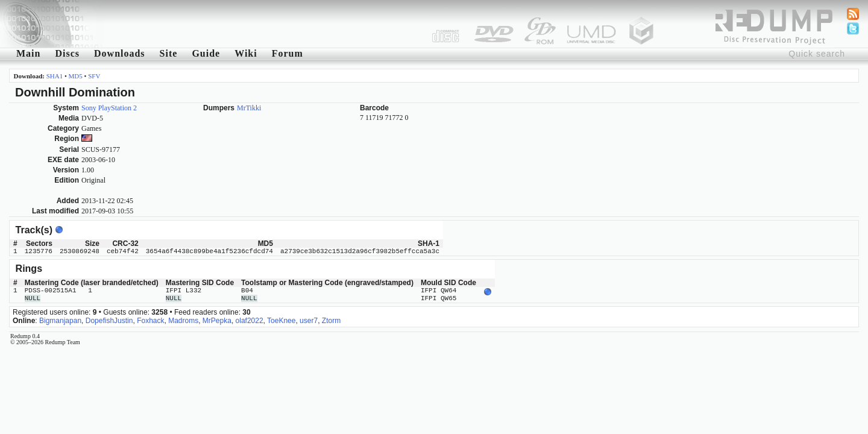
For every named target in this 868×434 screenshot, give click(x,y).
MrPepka (217, 321)
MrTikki (249, 108)
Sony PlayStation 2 (109, 108)
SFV (94, 76)
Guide (206, 53)
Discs (67, 53)
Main (28, 53)
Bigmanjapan (60, 321)
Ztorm (331, 321)
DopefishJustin (109, 321)
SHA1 (55, 76)
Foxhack (150, 321)
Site (169, 53)
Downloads (120, 53)
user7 (309, 321)
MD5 (76, 76)
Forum (288, 53)
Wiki (246, 53)
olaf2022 (250, 321)
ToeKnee (281, 321)
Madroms (183, 321)
